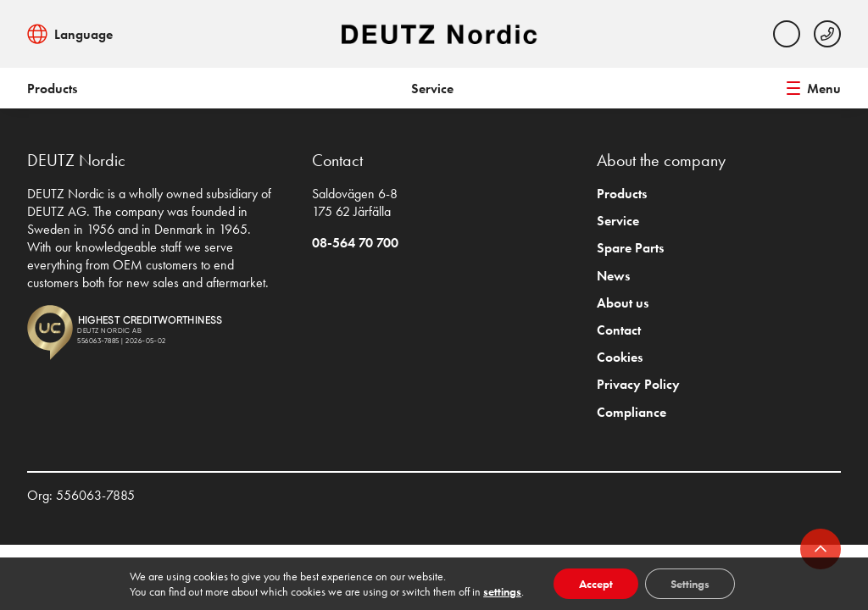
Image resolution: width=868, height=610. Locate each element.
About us (623, 303)
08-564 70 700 (355, 243)
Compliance (632, 412)
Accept (596, 584)
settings (502, 591)
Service (432, 89)
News (613, 276)
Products (52, 89)
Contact (619, 330)
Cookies (620, 357)
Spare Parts (630, 248)
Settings (690, 584)
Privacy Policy (638, 384)
